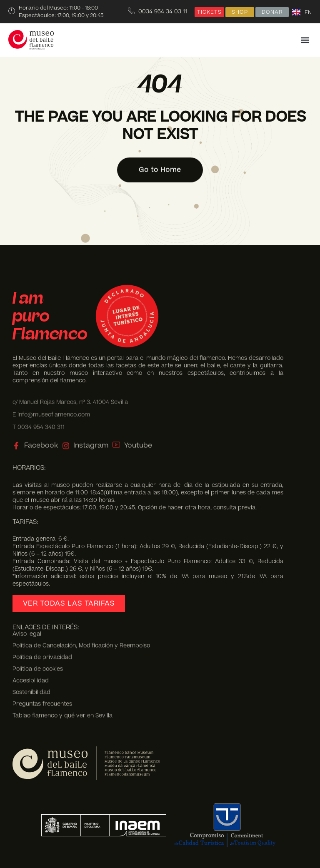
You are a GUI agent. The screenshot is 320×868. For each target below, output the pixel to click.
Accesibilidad (31, 650)
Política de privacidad (42, 627)
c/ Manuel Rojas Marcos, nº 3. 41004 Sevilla (70, 398)
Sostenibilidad (31, 661)
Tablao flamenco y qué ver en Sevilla (62, 685)
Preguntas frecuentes (42, 673)
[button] (305, 40)
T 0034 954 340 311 (39, 423)
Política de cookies (38, 639)
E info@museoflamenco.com (51, 410)
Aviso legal (27, 604)
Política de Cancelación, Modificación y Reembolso (81, 615)
